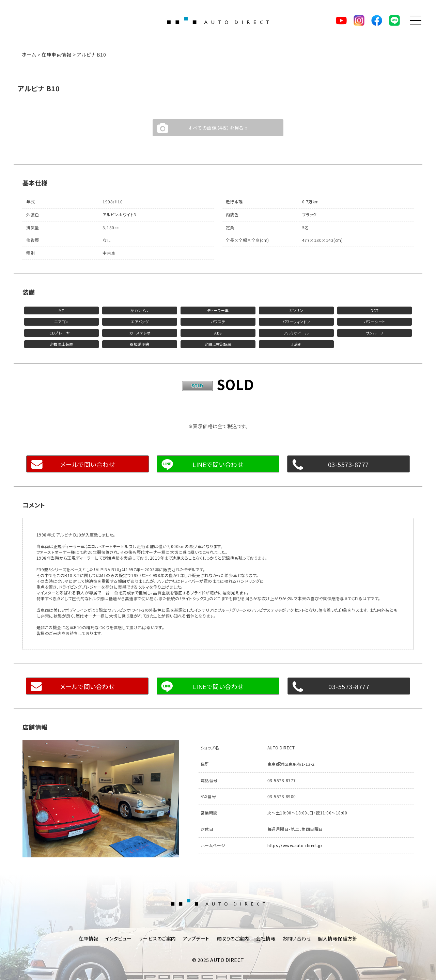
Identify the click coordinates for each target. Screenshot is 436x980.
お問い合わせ (297, 938)
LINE (394, 20)
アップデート (196, 938)
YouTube (341, 20)
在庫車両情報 (56, 55)
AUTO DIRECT (218, 20)
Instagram (359, 20)
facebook (377, 20)
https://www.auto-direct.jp (295, 845)
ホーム (29, 55)
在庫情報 (89, 938)
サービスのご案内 (157, 938)
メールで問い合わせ (88, 464)
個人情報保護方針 (338, 938)
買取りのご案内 (233, 938)
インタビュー (119, 938)
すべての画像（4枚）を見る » (218, 128)
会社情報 (266, 938)
